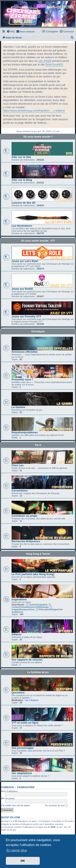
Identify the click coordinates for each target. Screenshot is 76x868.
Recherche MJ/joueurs (26, 541)
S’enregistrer (26, 787)
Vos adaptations (22, 773)
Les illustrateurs (22, 226)
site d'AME (45, 61)
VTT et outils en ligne (25, 723)
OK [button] (23, 861)
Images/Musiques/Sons (32, 608)
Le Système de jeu (38, 672)
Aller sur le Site (21, 157)
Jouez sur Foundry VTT (26, 316)
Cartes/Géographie (37, 605)
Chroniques (38, 331)
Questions (18, 693)
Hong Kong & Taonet (38, 554)
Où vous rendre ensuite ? (38, 137)
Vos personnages (23, 748)
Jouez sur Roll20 (22, 289)
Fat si (38, 445)
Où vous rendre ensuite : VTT (38, 241)
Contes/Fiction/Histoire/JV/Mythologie (31, 606)
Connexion (7, 787)
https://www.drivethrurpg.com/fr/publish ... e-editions (34, 111)
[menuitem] (11, 32)
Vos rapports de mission (27, 660)
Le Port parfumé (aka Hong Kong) (33, 574)
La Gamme (18, 407)
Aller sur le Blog (22, 180)
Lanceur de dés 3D (23, 203)
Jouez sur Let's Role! (25, 261)
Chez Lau (18, 465)
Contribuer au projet (24, 516)
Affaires (17, 634)
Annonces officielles (25, 352)
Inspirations (19, 599)
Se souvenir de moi (56, 806)
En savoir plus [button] (17, 850)
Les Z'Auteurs (32, 700)
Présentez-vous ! (22, 379)
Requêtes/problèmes (25, 432)
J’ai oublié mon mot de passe (15, 805)
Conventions (20, 491)
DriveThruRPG (54, 65)
